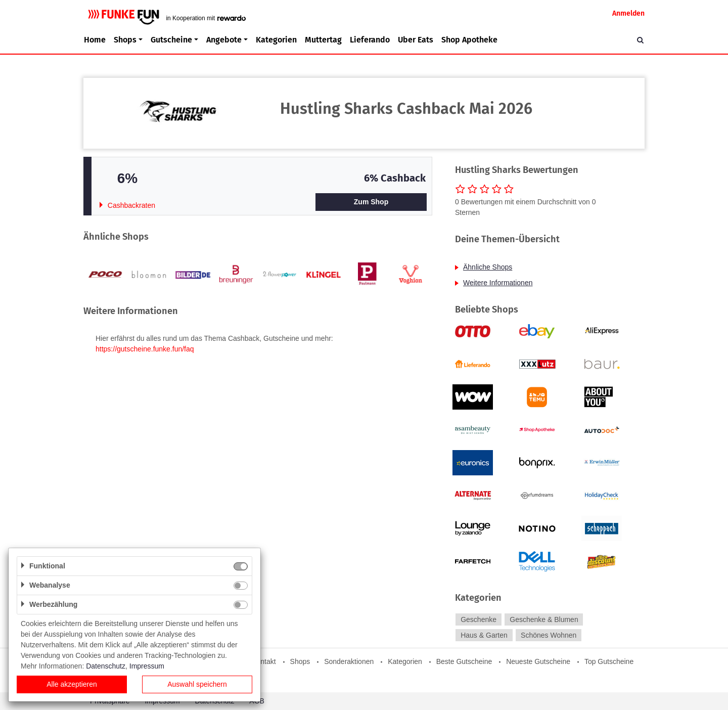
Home (95, 40)
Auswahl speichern (197, 684)
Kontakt (264, 661)
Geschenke (479, 619)
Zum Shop (371, 202)
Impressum (147, 666)
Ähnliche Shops (488, 267)
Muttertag (323, 40)
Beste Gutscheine (464, 661)
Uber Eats (416, 40)
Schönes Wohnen (549, 635)
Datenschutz (106, 666)
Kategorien (276, 40)
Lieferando (370, 40)
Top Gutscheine (609, 661)
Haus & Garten (484, 635)
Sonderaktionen (349, 661)
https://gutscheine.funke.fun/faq (145, 349)
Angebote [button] (224, 40)
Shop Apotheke (469, 40)
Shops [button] (125, 40)
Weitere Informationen (498, 283)
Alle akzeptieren (72, 684)
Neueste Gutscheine (538, 661)
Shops (300, 661)
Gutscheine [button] (171, 40)
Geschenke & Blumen (544, 619)
